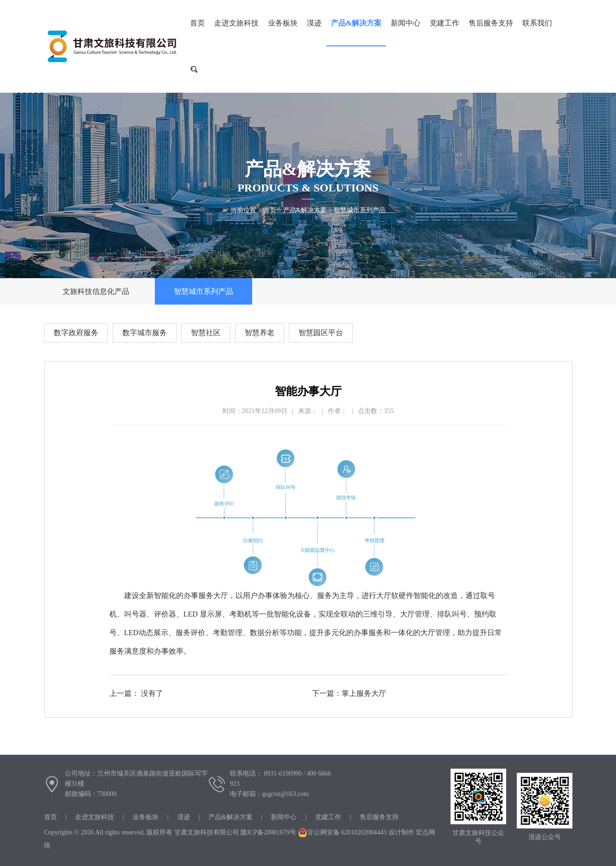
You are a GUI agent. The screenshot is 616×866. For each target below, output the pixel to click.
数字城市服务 (145, 333)
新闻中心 (406, 23)
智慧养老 (260, 333)
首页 (270, 210)
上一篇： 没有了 (136, 693)
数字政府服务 (76, 333)
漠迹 (314, 23)
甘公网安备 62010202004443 (343, 833)
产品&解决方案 (356, 23)
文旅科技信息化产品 (96, 291)
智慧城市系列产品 (360, 210)
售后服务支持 (491, 23)
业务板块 (283, 23)
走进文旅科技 (236, 23)
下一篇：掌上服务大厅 (349, 693)
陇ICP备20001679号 (268, 832)
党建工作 (445, 23)
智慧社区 (206, 333)
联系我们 (537, 23)
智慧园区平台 (321, 333)
